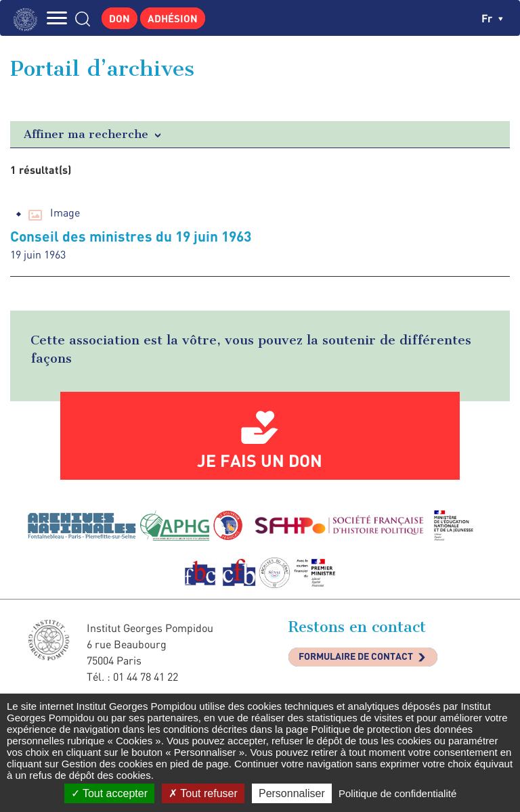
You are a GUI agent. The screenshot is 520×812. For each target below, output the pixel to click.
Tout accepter (109, 793)
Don (120, 18)
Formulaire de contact (356, 656)
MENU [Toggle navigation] (58, 18)
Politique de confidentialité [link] (397, 793)
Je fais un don (260, 460)
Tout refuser (203, 793)
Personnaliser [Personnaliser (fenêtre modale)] (292, 793)
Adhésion (173, 18)
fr (492, 18)
